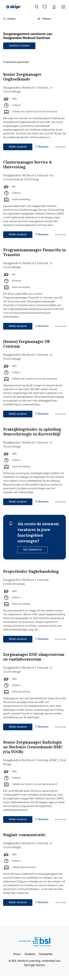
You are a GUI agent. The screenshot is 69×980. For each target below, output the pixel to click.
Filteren (44, 19)
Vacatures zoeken (37, 7)
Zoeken (9, 19)
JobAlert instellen (19, 46)
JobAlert (54, 7)
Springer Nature (34, 965)
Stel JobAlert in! (32, 550)
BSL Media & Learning (26, 961)
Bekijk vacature (18, 147)
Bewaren (43, 147)
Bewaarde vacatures (45, 7)
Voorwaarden (46, 954)
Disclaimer (30, 954)
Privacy (17, 954)
